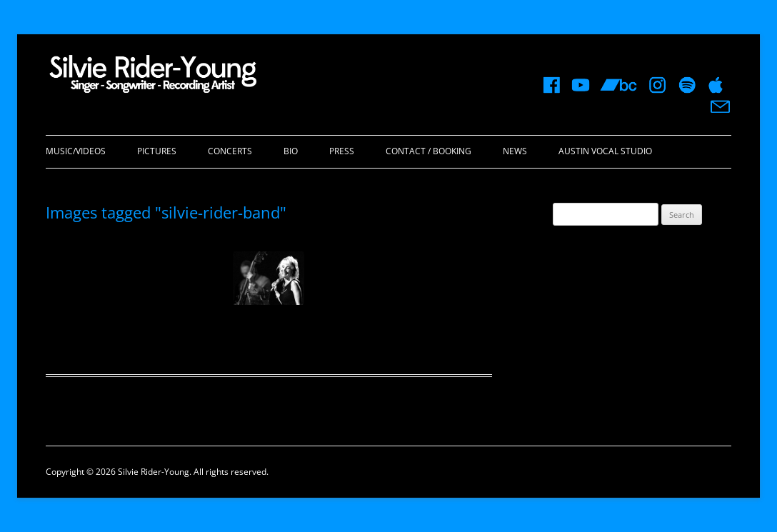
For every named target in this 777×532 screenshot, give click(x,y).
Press (342, 151)
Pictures (157, 151)
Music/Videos (76, 151)
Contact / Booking (428, 151)
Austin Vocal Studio (605, 151)
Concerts (230, 151)
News (515, 151)
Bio (291, 151)
